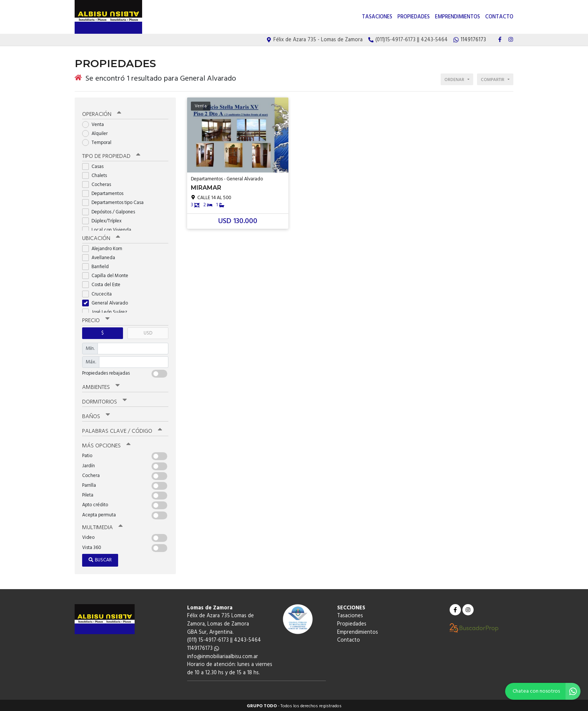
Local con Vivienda (109, 229)
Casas (95, 165)
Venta (95, 123)
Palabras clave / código (122, 430)
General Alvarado (107, 302)
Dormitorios (104, 400)
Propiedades (414, 17)
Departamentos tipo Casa (115, 202)
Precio (96, 319)
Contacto (499, 17)
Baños (96, 415)
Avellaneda (101, 256)
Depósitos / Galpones (111, 211)
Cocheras (99, 183)
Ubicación (101, 237)
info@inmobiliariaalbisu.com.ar (223, 655)
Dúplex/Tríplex (104, 220)
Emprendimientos (457, 17)
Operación (102, 113)
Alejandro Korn (105, 247)
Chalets (97, 174)
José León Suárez (107, 311)
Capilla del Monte (108, 274)
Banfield (98, 265)
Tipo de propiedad (111, 155)
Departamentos (105, 192)
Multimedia (102, 526)
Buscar (100, 559)
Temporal (99, 142)
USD (148, 332)
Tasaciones (377, 17)
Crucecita (99, 293)
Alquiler (97, 132)
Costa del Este (104, 284)
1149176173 (203, 647)
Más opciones (106, 444)
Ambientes (101, 386)
